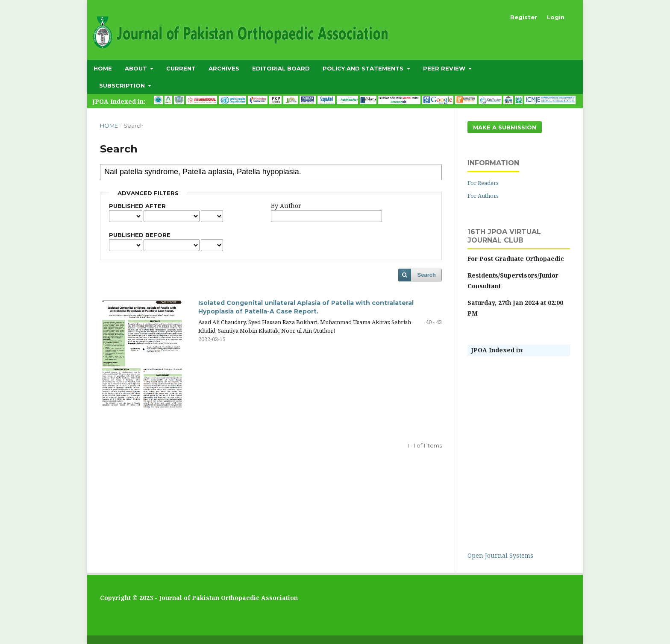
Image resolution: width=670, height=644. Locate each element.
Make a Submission (505, 127)
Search (427, 275)
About (137, 68)
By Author (286, 206)
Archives (224, 68)
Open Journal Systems (500, 555)
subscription (123, 85)
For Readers (483, 183)
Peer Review (445, 68)
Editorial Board (281, 68)
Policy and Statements (364, 68)
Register (524, 17)
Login (556, 17)
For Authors (483, 196)
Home (103, 68)
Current (181, 68)
